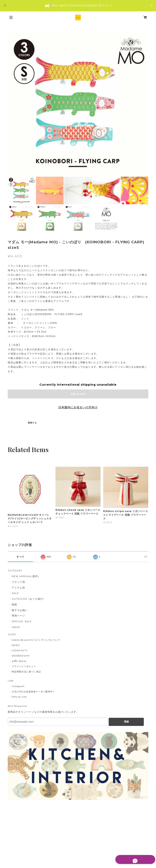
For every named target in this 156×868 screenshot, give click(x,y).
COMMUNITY (20, 650)
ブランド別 (18, 582)
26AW (16, 627)
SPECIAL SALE (22, 621)
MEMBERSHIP (21, 656)
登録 (126, 722)
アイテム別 (18, 588)
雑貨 (14, 604)
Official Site (19, 697)
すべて (20, 557)
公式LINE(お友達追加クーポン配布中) (33, 692)
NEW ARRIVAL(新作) (25, 576)
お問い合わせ (19, 661)
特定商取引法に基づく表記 (26, 672)
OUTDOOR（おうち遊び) (28, 599)
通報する (32, 423)
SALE (15, 593)
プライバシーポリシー (24, 666)
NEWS (16, 645)
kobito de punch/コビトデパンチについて (36, 640)
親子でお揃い (20, 610)
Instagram (18, 686)
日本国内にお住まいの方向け (78, 407)
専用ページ (18, 616)
